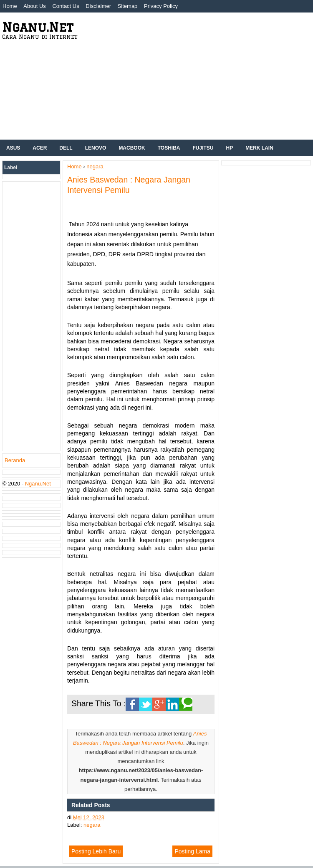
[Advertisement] (203, 75)
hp (230, 148)
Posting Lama (192, 851)
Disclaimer (98, 6)
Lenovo (96, 148)
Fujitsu (203, 148)
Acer (40, 148)
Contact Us (66, 6)
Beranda (15, 460)
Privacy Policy (161, 6)
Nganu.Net (38, 27)
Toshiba (169, 148)
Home (10, 6)
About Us (34, 6)
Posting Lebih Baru (96, 851)
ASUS (13, 148)
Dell (66, 148)
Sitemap (128, 6)
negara (92, 825)
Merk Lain (259, 148)
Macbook (132, 148)
